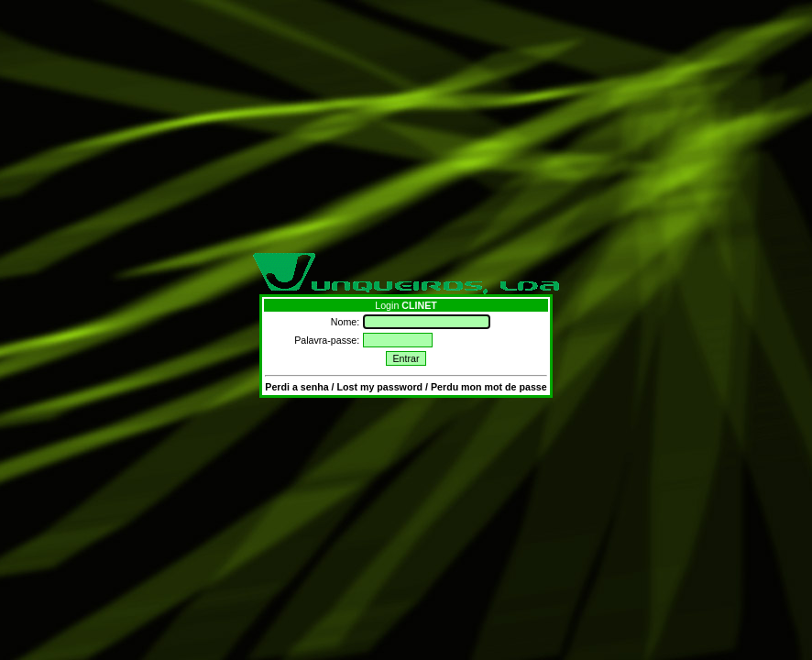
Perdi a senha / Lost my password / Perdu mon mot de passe (406, 387)
